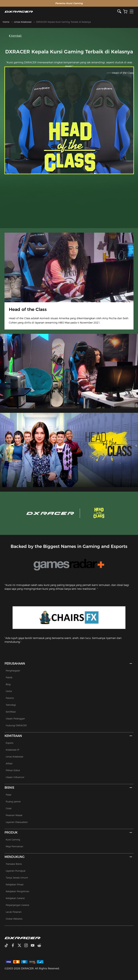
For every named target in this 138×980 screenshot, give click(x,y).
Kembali (15, 36)
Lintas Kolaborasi (23, 22)
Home (6, 22)
